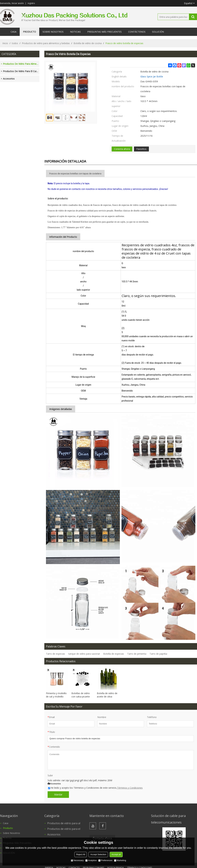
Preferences (105, 860)
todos (15, 43)
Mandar (58, 794)
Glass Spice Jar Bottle (152, 76)
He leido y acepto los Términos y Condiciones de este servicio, (95, 788)
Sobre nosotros (53, 32)
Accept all (116, 854)
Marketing (120, 860)
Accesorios (54, 784)
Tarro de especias (55, 654)
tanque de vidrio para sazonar (84, 654)
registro (31, 3)
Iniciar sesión (18, 3)
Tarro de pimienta (137, 654)
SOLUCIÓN (158, 32)
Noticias (75, 32)
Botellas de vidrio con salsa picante (81, 695)
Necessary (77, 860)
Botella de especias (114, 654)
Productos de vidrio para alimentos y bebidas (46, 43)
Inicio (5, 43)
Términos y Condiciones (130, 788)
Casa (14, 32)
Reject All (81, 854)
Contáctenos (137, 32)
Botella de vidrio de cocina (88, 43)
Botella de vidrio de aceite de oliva (107, 695)
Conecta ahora (122, 149)
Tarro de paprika (158, 654)
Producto (29, 32)
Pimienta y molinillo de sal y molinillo (56, 695)
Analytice (91, 860)
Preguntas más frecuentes (104, 32)
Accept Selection (98, 854)
